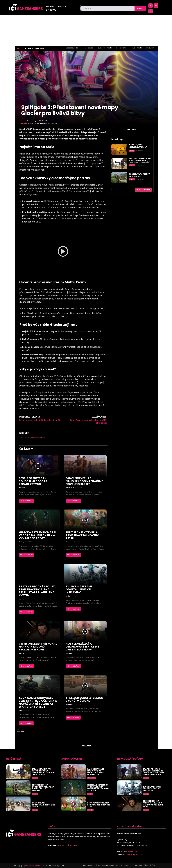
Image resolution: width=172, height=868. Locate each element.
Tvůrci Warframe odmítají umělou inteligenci (79, 589)
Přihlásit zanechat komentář (33, 438)
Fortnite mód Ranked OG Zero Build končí (40, 420)
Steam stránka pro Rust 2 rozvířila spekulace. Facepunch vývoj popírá (140, 160)
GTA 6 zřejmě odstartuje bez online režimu (43, 805)
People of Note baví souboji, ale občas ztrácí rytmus (33, 481)
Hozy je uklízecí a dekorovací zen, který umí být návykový (83, 647)
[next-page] (23, 730)
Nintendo (69, 705)
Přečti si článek (26, 501)
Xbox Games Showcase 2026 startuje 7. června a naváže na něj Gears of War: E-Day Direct (38, 702)
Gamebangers (32, 121)
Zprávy (21, 542)
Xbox (21, 710)
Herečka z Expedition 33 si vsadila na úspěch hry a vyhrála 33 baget (37, 535)
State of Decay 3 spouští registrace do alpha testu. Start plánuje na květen (37, 591)
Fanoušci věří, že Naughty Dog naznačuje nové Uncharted (84, 481)
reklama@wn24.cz (135, 855)
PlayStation (70, 488)
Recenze (22, 488)
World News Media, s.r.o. (35, 866)
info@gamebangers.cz (68, 845)
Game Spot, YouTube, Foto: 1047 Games (42, 123)
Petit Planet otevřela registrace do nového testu (82, 535)
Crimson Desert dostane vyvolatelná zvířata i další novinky (139, 175)
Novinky (69, 542)
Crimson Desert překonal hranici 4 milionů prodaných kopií (38, 647)
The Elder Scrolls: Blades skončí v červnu (84, 699)
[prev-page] (18, 730)
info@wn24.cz (132, 852)
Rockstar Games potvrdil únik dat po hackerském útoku (138, 146)
